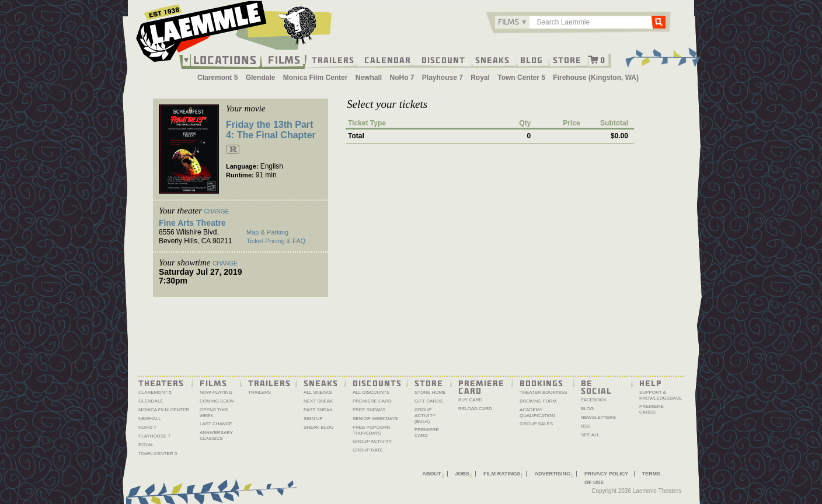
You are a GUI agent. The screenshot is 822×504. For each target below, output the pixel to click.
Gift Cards (429, 401)
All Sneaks (318, 392)
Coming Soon (217, 401)
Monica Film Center (316, 78)
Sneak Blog (319, 427)
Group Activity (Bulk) (425, 416)
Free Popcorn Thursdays (371, 430)
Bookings (541, 383)
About (432, 474)
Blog (532, 60)
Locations (225, 60)
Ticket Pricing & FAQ (276, 241)
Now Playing (216, 392)
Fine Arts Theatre (192, 223)
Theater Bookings (544, 392)
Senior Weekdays (375, 419)
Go (659, 22)
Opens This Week (214, 413)
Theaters (161, 383)
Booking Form (538, 401)
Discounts (377, 383)
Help (651, 383)
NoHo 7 (402, 78)
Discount (443, 60)
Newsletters (598, 417)
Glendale (261, 78)
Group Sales (536, 424)
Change (216, 211)
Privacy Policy (606, 474)
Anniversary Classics (216, 435)
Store (567, 60)
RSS (586, 426)
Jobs (463, 474)
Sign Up (313, 419)
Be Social (596, 386)
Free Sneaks (369, 410)
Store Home (430, 392)
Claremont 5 (217, 78)
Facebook (594, 400)
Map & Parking (267, 232)
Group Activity (372, 441)
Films (284, 59)
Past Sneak (318, 410)
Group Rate (368, 450)
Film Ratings (502, 474)
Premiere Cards (652, 409)
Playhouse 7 (443, 78)
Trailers (333, 60)
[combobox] (512, 22)
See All (590, 435)
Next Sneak (318, 401)
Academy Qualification (537, 413)
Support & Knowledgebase (661, 395)
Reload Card (475, 409)
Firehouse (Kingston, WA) (596, 78)
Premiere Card (372, 401)
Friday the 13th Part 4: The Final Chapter (271, 130)
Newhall (369, 78)
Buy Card (470, 400)
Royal (480, 78)
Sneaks (492, 60)
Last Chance (216, 424)
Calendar (388, 60)
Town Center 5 (521, 78)
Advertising (552, 474)
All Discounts (371, 392)
